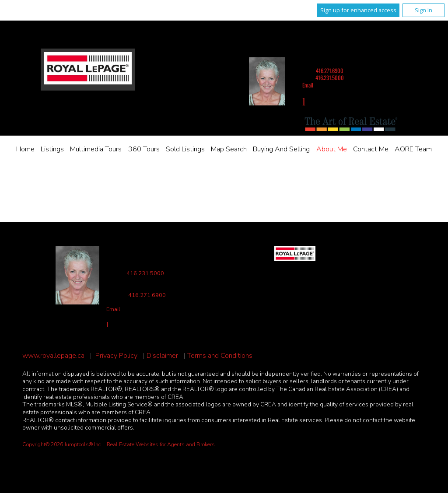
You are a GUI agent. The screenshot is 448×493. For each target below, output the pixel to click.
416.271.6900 (330, 71)
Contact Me (371, 149)
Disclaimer (162, 356)
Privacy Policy (116, 356)
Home (25, 149)
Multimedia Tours (96, 149)
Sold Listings (185, 149)
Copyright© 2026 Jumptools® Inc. (62, 444)
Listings (52, 149)
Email (308, 85)
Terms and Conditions (220, 356)
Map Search (229, 149)
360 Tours (144, 149)
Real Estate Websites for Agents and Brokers (161, 444)
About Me (332, 149)
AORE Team (413, 149)
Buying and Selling (281, 149)
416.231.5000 (330, 78)
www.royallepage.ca (53, 356)
